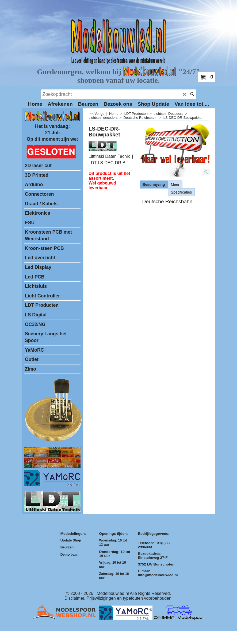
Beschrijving (154, 184)
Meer (175, 184)
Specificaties (181, 192)
